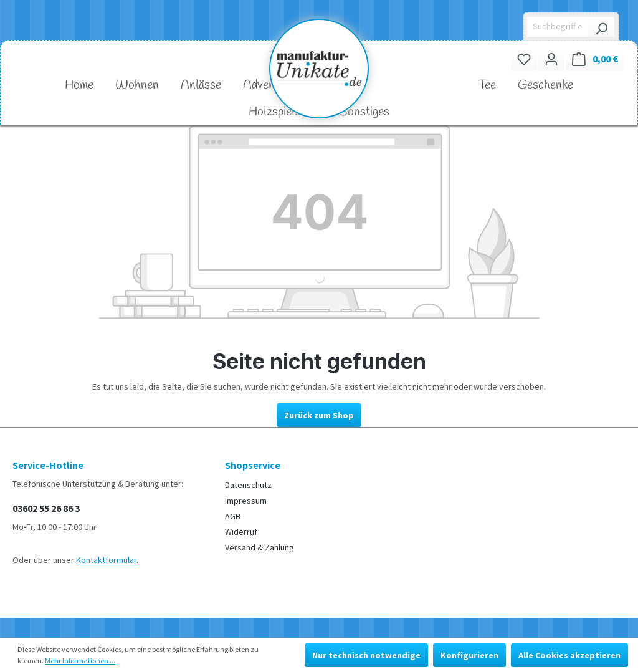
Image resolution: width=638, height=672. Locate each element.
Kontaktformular (106, 560)
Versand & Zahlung (259, 547)
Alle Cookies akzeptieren (569, 655)
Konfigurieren (469, 655)
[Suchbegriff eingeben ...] (558, 27)
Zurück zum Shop (319, 415)
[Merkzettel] (524, 59)
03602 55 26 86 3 (46, 508)
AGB (233, 516)
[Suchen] (601, 27)
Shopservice (253, 465)
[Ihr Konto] (551, 59)
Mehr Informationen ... (80, 660)
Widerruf (241, 532)
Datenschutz (248, 485)
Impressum (246, 501)
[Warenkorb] (595, 59)
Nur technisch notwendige (366, 655)
